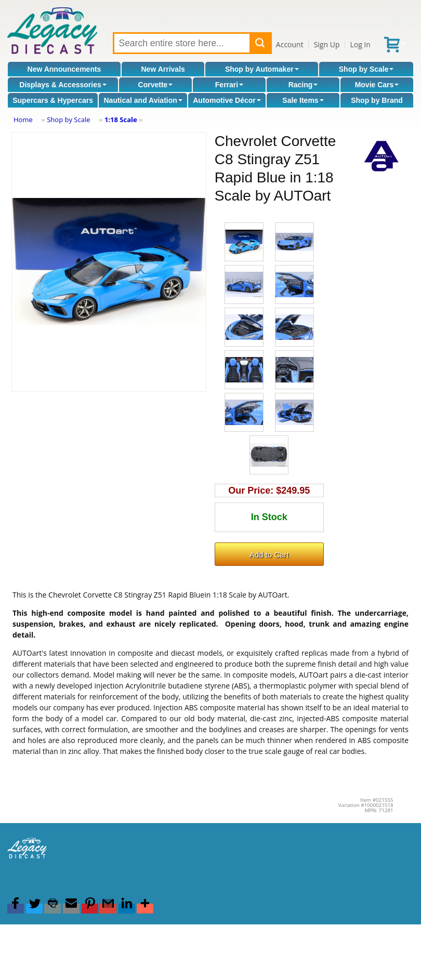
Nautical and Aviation (143, 100)
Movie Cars (377, 85)
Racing (303, 85)
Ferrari (229, 85)
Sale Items (303, 100)
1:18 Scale (121, 120)
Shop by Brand (377, 100)
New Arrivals (163, 69)
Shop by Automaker (262, 69)
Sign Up (327, 44)
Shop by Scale (366, 69)
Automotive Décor (227, 100)
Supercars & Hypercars (53, 100)
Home (23, 120)
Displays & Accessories (63, 85)
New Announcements (64, 69)
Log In (360, 44)
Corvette (156, 85)
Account (290, 44)
